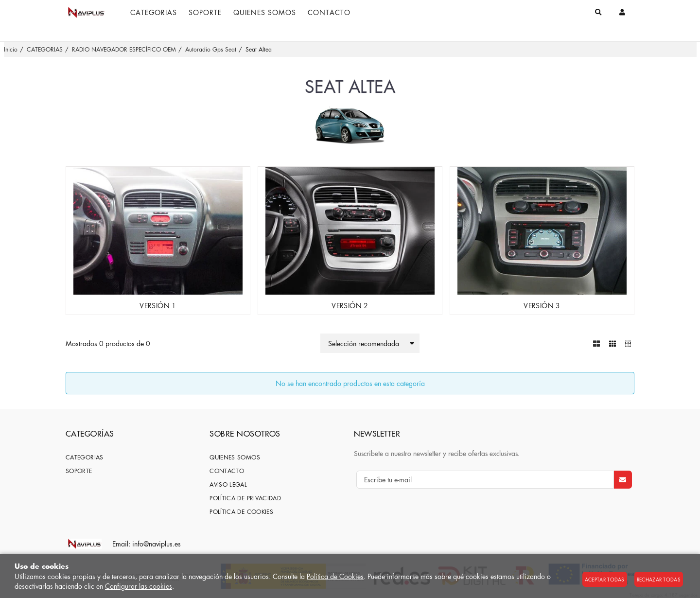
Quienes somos (235, 457)
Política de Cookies (335, 576)
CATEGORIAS (85, 457)
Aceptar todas (605, 579)
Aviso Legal (228, 484)
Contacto (227, 471)
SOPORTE (79, 471)
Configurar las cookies (139, 586)
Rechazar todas (659, 579)
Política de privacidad (245, 498)
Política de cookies (241, 512)
